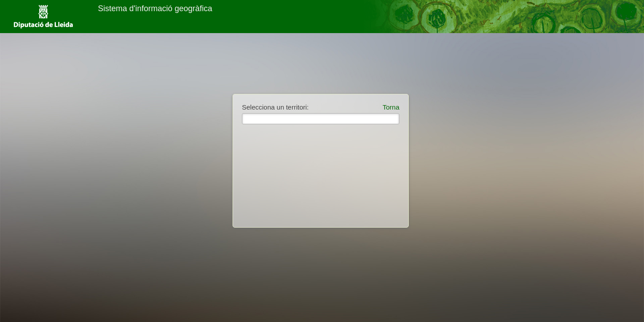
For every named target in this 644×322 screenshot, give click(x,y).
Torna (391, 107)
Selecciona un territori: (275, 107)
